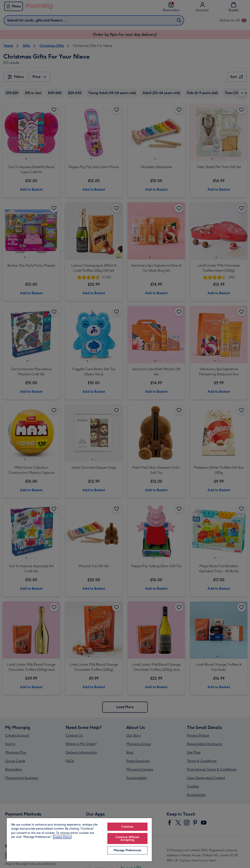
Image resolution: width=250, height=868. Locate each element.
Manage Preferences (127, 850)
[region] (79, 839)
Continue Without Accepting (127, 838)
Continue (127, 827)
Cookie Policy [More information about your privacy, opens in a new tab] (62, 837)
